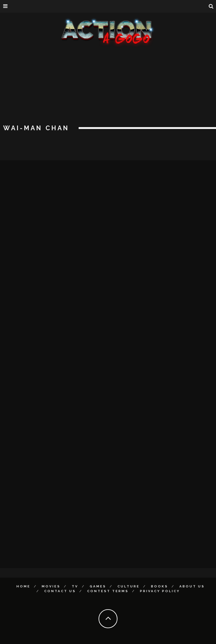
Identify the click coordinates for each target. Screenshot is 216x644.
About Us (192, 586)
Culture (129, 586)
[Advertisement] (108, 95)
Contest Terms (108, 591)
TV (75, 586)
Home (23, 586)
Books (159, 586)
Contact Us (60, 591)
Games (98, 586)
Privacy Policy (160, 591)
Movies (51, 586)
